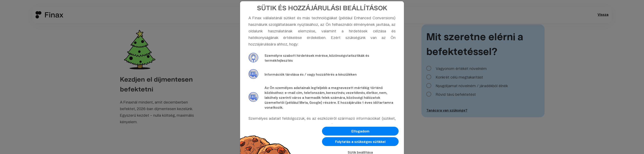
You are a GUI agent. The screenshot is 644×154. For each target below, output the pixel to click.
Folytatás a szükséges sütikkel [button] (360, 142)
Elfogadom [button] (360, 131)
